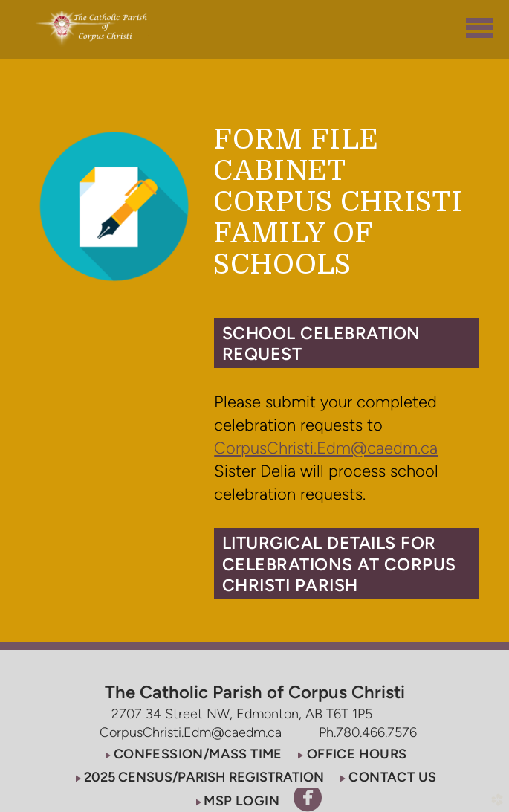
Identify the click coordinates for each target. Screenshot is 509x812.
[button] (346, 342)
